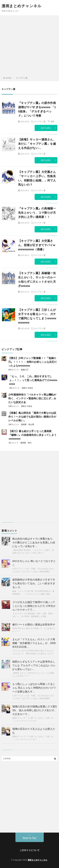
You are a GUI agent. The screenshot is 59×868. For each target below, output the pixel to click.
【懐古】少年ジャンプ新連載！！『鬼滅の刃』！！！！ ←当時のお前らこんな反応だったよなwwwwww (32, 362)
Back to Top (29, 838)
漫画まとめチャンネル (21, 6)
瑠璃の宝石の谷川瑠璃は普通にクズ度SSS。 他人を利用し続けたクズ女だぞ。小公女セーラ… (35, 710)
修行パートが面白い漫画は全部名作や (34, 625)
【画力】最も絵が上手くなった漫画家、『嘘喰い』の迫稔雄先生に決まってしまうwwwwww (33, 435)
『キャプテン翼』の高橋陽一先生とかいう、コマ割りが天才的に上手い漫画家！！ (37, 213)
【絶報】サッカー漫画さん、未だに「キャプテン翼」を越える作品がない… (37, 144)
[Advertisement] (29, 47)
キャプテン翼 (40, 121)
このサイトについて (30, 850)
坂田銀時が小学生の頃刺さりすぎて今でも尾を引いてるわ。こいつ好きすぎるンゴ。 (34, 583)
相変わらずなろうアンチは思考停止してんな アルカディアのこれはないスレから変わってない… (34, 665)
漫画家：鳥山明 (28, 424)
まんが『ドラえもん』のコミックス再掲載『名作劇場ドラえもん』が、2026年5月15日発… (34, 643)
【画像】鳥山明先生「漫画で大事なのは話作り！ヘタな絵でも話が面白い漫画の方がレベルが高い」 (32, 417)
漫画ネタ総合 (27, 388)
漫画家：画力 (26, 443)
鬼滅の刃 (25, 370)
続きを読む (46, 128)
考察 (52, 121)
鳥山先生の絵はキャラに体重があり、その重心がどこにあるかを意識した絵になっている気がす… (34, 542)
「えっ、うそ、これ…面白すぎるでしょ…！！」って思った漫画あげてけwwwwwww (33, 380)
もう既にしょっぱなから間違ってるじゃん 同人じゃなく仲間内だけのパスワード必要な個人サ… (34, 688)
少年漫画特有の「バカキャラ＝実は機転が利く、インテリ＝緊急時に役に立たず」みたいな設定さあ (32, 398)
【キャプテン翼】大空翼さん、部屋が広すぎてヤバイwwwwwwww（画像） (37, 245)
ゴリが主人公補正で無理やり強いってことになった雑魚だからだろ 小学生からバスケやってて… (34, 606)
